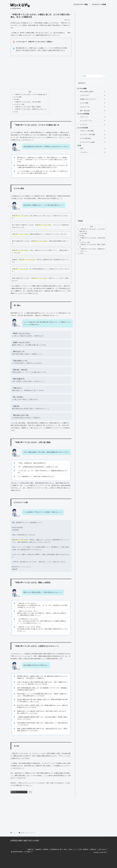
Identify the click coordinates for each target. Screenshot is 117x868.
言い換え (17, 99)
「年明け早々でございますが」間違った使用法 (27, 107)
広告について (73, 849)
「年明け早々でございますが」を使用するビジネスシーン (31, 109)
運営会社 (93, 849)
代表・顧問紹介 (84, 849)
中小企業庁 (36, 840)
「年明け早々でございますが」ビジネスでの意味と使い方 (31, 95)
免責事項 (38, 849)
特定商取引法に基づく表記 (59, 849)
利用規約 (46, 849)
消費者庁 (20, 840)
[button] (104, 76)
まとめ (16, 112)
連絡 (30, 792)
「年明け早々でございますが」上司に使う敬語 (27, 102)
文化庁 (30, 840)
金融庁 (26, 840)
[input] (92, 76)
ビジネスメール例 (19, 104)
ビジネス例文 (18, 97)
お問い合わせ (102, 849)
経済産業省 (14, 840)
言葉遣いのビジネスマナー (19, 792)
